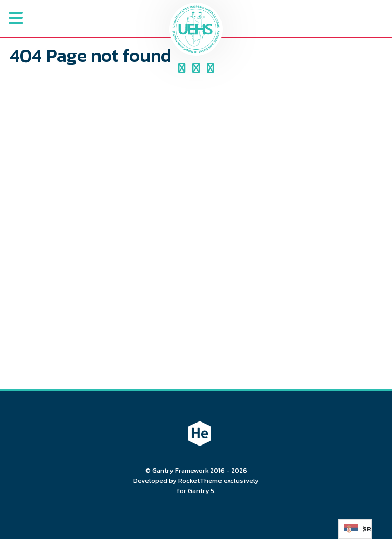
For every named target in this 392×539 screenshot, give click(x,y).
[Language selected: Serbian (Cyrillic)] (355, 529)
